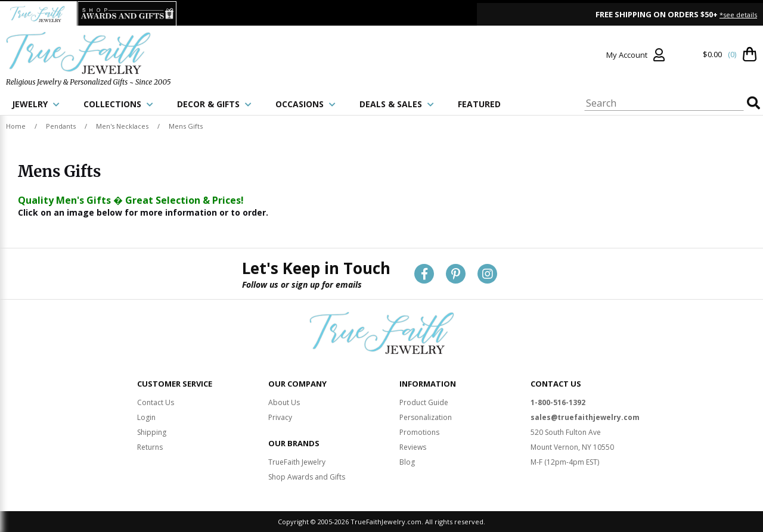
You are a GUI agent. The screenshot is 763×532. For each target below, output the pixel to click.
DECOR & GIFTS (214, 104)
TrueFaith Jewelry (297, 462)
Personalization (426, 417)
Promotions (419, 432)
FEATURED (479, 104)
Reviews (413, 447)
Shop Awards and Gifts (307, 477)
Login (146, 417)
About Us (284, 402)
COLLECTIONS (118, 104)
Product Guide (424, 402)
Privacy (280, 417)
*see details (738, 15)
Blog (407, 462)
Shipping (152, 432)
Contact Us (156, 402)
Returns (150, 447)
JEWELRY (36, 104)
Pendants (61, 126)
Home (16, 126)
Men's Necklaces (122, 126)
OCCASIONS (305, 104)
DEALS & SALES (397, 104)
